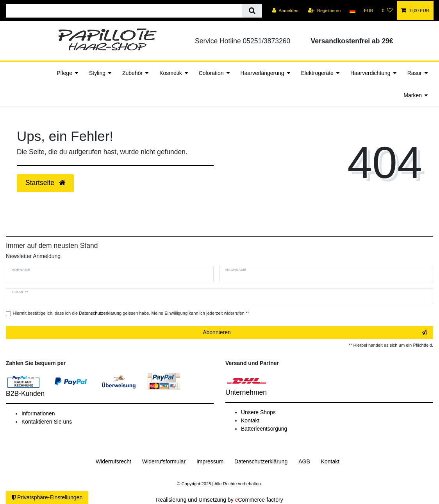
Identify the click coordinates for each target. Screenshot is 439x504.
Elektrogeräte (317, 73)
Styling (97, 73)
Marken (413, 95)
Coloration (211, 73)
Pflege (64, 73)
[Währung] (369, 11)
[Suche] (252, 11)
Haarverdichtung (370, 73)
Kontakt (250, 420)
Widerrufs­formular (164, 461)
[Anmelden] (285, 11)
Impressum (210, 461)
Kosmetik (171, 73)
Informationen (38, 413)
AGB (304, 461)
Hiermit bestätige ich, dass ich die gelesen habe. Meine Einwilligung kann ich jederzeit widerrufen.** (131, 313)
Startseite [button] (45, 183)
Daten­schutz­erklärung (261, 461)
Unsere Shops (258, 412)
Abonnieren (315, 333)
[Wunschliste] (387, 11)
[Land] (352, 11)
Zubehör (132, 73)
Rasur (415, 73)
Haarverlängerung (262, 73)
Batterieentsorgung (264, 429)
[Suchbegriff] (124, 11)
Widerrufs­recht (113, 461)
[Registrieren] (324, 11)
